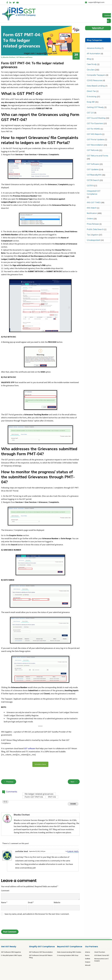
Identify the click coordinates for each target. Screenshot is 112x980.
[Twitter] (14, 2)
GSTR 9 (90, 186)
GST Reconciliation (95, 145)
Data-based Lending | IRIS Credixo (69, 952)
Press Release (93, 224)
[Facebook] (7, 2)
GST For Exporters (95, 123)
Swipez (88, 962)
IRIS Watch (92, 208)
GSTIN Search (93, 180)
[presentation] (18, 923)
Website (57, 902)
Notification (92, 213)
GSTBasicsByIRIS (94, 175)
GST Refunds (93, 150)
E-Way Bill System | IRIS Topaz (11, 955)
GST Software (93, 164)
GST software (30, 748)
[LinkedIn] (10, 2)
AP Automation (94, 54)
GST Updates (93, 169)
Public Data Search (95, 229)
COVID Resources (95, 80)
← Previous (9, 782)
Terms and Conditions (66, 975)
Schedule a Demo (40, 764)
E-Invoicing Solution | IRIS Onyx (68, 955)
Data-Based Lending (96, 86)
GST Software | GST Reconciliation (41, 952)
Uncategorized (93, 240)
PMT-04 (52, 797)
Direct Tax (91, 91)
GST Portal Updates (96, 140)
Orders (90, 219)
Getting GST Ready (95, 107)
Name (4, 902)
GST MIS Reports (94, 134)
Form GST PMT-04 (34, 797)
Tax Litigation (93, 235)
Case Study (92, 64)
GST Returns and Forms (97, 156)
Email (31, 902)
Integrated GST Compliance (94, 193)
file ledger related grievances (39, 794)
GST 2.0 (90, 113)
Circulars (91, 70)
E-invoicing (92, 97)
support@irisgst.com (95, 2)
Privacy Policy (52, 975)
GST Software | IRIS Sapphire (11, 952)
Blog (89, 59)
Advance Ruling (94, 48)
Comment (5, 891)
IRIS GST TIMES (94, 203)
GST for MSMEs (94, 129)
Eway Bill (91, 102)
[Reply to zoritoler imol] (71, 851)
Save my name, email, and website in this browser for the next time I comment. (37, 914)
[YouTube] (17, 2)
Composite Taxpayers (96, 75)
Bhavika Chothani (9, 57)
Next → (74, 782)
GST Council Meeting (96, 118)
